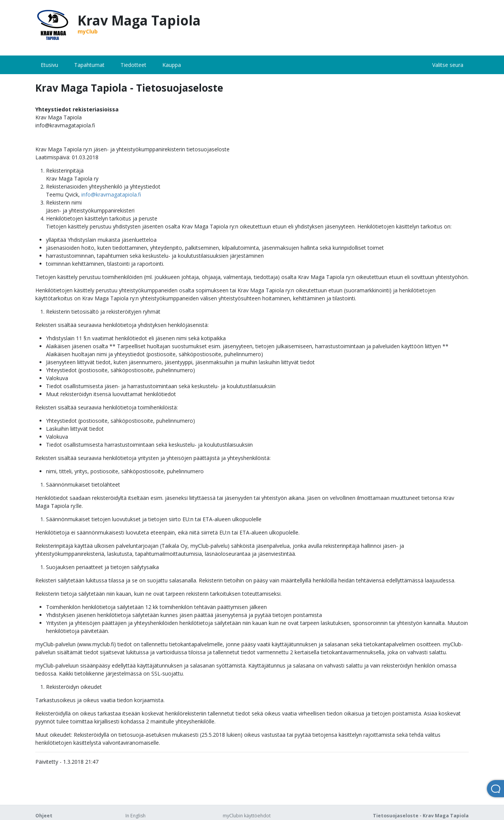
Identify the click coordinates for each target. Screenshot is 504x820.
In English (136, 816)
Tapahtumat (89, 65)
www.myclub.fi (96, 644)
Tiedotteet (133, 65)
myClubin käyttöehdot (247, 816)
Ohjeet (44, 816)
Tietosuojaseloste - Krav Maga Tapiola (421, 816)
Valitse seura (448, 65)
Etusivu (49, 65)
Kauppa (172, 65)
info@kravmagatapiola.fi (111, 194)
